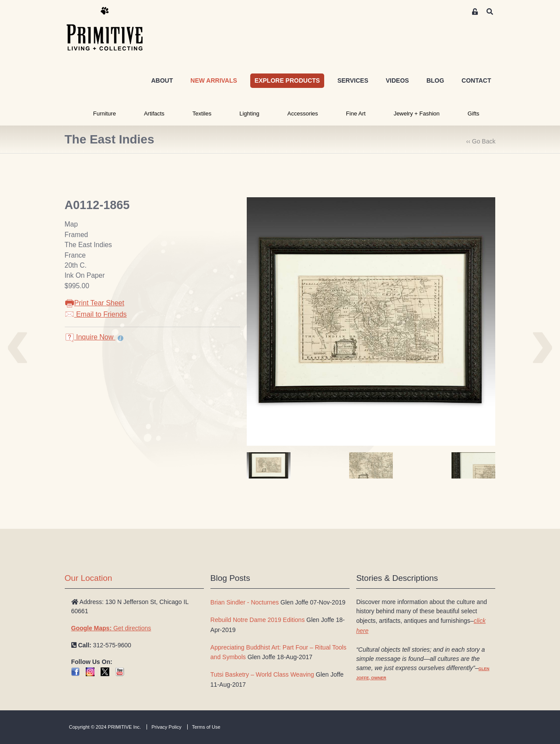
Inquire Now (90, 337)
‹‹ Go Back (481, 141)
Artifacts (154, 114)
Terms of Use (206, 727)
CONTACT (476, 80)
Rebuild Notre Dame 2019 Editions (258, 620)
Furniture (105, 114)
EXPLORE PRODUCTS (287, 80)
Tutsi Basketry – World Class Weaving (262, 674)
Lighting (249, 114)
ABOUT (162, 80)
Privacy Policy (166, 727)
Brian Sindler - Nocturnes (245, 602)
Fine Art (356, 114)
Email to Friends (96, 314)
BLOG (435, 80)
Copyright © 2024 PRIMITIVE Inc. (105, 727)
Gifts (474, 114)
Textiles (202, 114)
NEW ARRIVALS (214, 80)
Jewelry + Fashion (417, 114)
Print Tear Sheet (94, 303)
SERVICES (353, 80)
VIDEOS (397, 80)
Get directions (111, 628)
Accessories (303, 114)
